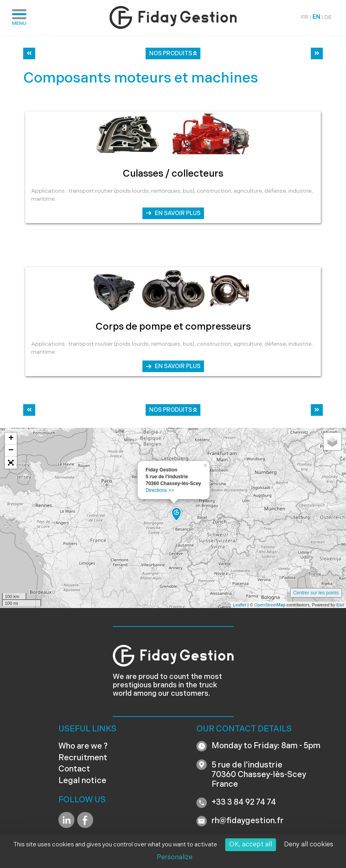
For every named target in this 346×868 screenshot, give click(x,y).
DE (328, 17)
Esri (340, 605)
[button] (11, 463)
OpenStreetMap (270, 605)
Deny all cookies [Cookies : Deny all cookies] (309, 845)
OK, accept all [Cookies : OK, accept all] (251, 845)
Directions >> (160, 490)
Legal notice (82, 781)
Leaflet (239, 605)
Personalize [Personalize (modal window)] (175, 858)
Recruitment (83, 758)
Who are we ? (83, 747)
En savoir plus (178, 214)
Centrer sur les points (316, 593)
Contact (74, 769)
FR (305, 17)
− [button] (11, 451)
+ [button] (11, 439)
